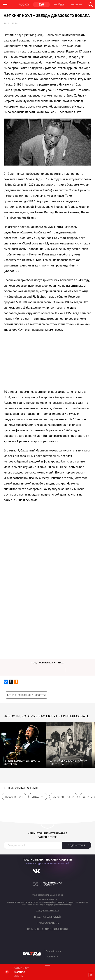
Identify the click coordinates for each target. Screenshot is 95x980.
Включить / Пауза (7, 972)
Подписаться (77, 845)
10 (91, 975)
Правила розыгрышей (47, 917)
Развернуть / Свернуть (47, 965)
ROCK (24, 5)
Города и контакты (47, 911)
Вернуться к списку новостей (27, 695)
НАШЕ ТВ (76, 5)
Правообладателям (48, 923)
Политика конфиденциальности (47, 929)
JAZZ (41, 5)
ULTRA (59, 5)
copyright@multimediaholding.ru (60, 904)
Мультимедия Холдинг (48, 884)
